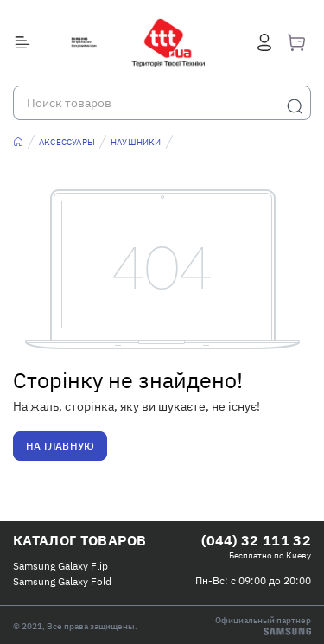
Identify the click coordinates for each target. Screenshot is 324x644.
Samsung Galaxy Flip (60, 566)
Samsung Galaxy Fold (62, 581)
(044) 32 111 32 (256, 540)
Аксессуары (67, 142)
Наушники (136, 142)
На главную (60, 446)
